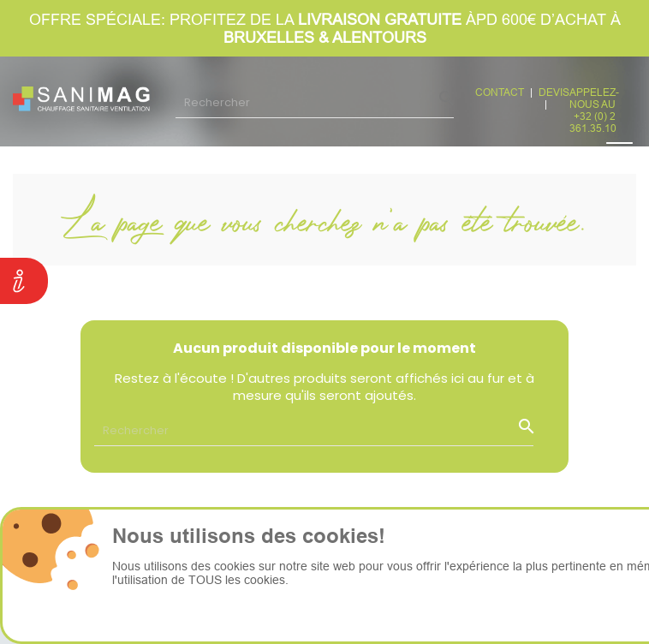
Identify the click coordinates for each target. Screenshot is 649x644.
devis (554, 92)
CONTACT (500, 92)
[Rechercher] (315, 102)
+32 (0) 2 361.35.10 (593, 122)
